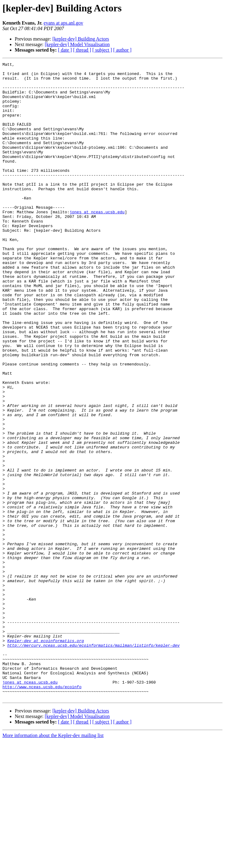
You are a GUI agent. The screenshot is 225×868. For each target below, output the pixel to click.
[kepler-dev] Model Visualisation (77, 44)
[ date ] (65, 50)
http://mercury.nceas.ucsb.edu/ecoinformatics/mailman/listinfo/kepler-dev (94, 762)
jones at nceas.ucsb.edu (97, 242)
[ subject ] (102, 50)
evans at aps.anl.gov (63, 23)
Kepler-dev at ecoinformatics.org (46, 757)
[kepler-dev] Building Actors (81, 39)
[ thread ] (82, 50)
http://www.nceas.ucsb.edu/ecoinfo (42, 812)
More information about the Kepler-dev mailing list (53, 863)
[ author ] (122, 50)
